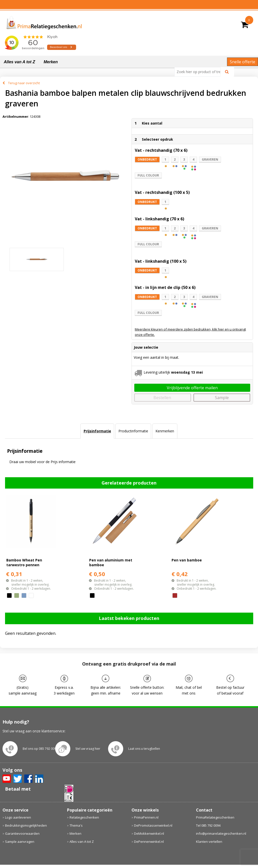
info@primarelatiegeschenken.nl (221, 833)
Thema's (76, 825)
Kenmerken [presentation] (165, 431)
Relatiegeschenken (84, 817)
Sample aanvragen (20, 842)
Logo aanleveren (18, 817)
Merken (51, 62)
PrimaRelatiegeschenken (215, 817)
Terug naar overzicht (24, 83)
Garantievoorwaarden (22, 833)
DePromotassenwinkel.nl (153, 825)
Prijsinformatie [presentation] (97, 431)
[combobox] (199, 72)
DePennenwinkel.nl (149, 842)
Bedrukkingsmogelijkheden (26, 825)
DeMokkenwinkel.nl (149, 833)
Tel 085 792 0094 (208, 825)
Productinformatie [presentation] (133, 431)
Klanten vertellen (209, 842)
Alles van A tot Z (19, 62)
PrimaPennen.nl (146, 817)
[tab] (97, 431)
